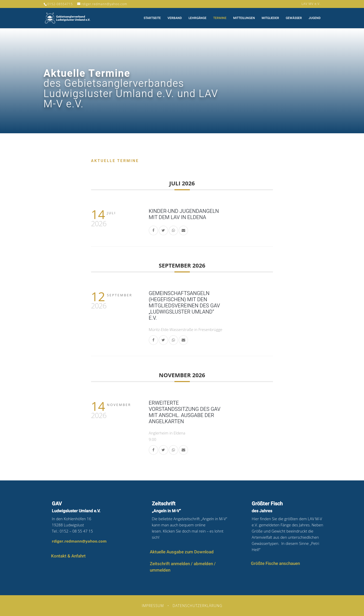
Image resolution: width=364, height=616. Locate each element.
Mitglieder (270, 18)
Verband (175, 18)
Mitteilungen (244, 18)
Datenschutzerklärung (198, 606)
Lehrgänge (198, 18)
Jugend (315, 18)
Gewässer (294, 18)
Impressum (153, 606)
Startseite (152, 18)
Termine (220, 18)
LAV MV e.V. (311, 4)
